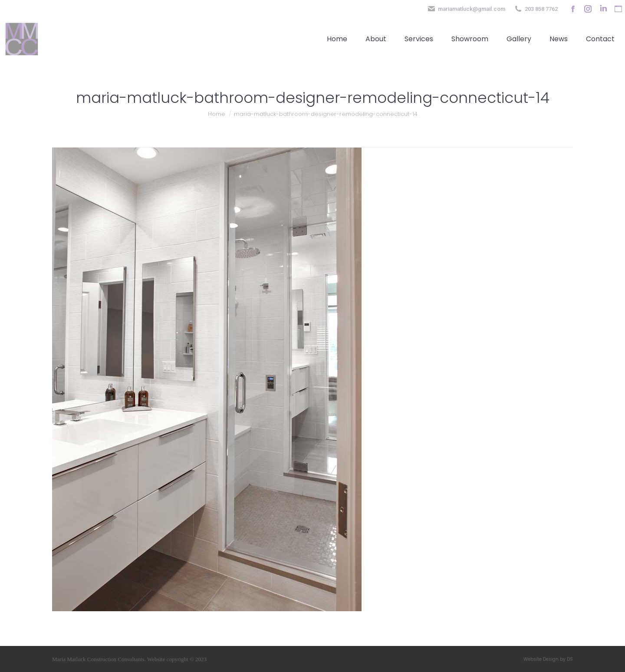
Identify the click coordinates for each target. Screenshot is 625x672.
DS (570, 659)
